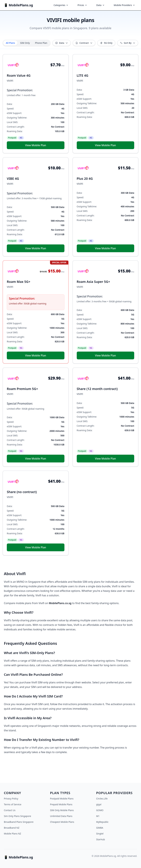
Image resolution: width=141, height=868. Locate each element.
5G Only (106, 43)
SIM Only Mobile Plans (62, 810)
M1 (98, 816)
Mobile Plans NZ (12, 834)
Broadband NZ (12, 828)
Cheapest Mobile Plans (62, 822)
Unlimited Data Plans (61, 816)
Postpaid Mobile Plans (62, 799)
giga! (99, 804)
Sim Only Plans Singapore (17, 816)
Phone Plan (41, 43)
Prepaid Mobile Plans (61, 804)
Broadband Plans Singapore (19, 822)
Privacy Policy (11, 799)
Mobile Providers (124, 5)
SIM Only (25, 43)
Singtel (100, 834)
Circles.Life (102, 799)
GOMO (100, 810)
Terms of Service (13, 804)
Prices (82, 5)
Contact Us (10, 810)
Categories (61, 5)
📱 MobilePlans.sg (18, 5)
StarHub (101, 839)
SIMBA (100, 828)
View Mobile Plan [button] (36, 145)
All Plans (10, 43)
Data (101, 5)
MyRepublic (102, 822)
